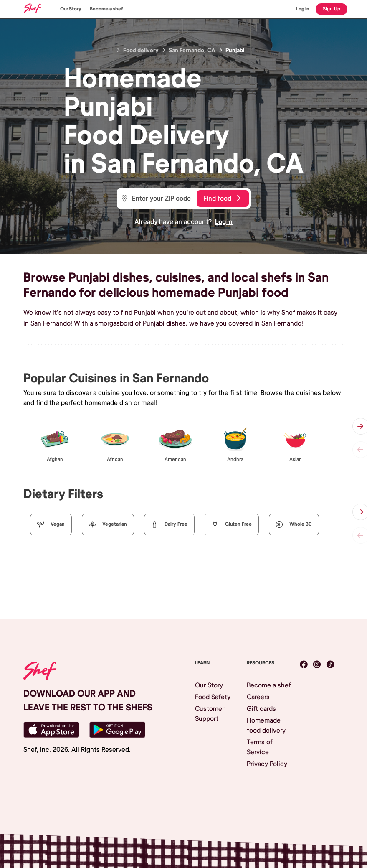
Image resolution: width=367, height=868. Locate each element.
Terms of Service (260, 747)
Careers (258, 697)
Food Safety (213, 697)
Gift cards (261, 709)
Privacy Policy (267, 764)
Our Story (71, 9)
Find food (222, 199)
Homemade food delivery (266, 725)
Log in (224, 222)
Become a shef (106, 9)
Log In (303, 9)
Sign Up (332, 9)
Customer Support (210, 714)
